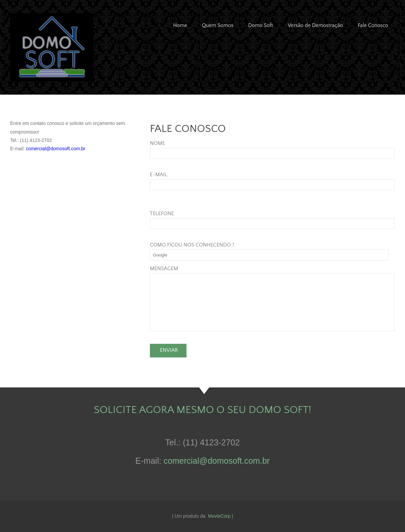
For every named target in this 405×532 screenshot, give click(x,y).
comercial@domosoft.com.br (56, 149)
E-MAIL (159, 175)
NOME (157, 143)
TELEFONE (162, 214)
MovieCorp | (220, 516)
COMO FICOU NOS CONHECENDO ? (192, 245)
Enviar (169, 350)
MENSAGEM (164, 268)
